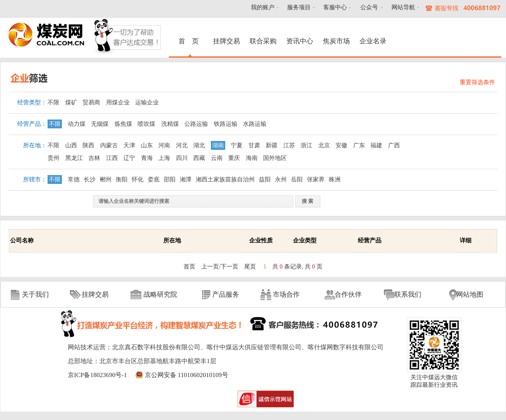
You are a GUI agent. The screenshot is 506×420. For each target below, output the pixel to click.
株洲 (335, 179)
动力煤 (77, 124)
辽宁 (129, 158)
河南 (164, 145)
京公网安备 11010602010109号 (186, 375)
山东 (147, 145)
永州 (281, 179)
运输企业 (147, 102)
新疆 (272, 145)
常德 (74, 179)
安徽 (341, 145)
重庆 (234, 158)
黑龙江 (74, 158)
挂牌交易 (226, 41)
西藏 (199, 158)
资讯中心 (300, 41)
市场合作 (286, 294)
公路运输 (196, 124)
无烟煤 (100, 124)
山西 (71, 145)
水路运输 (255, 124)
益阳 (265, 179)
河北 (182, 145)
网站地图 (470, 294)
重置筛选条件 (477, 82)
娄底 (154, 179)
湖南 (218, 145)
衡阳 (122, 179)
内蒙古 (109, 145)
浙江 (306, 145)
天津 (129, 145)
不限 (53, 102)
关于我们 (35, 294)
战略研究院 (160, 294)
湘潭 (186, 179)
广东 (359, 145)
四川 (182, 158)
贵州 (53, 158)
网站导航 (403, 7)
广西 (394, 145)
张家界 (316, 179)
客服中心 (335, 7)
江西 (112, 158)
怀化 (138, 179)
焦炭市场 (336, 41)
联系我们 (408, 294)
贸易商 (91, 102)
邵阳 (170, 179)
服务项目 (299, 7)
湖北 (199, 145)
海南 (252, 158)
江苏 (289, 145)
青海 (147, 158)
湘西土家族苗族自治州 (225, 179)
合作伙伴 (348, 294)
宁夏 (237, 145)
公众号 (369, 7)
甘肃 (254, 145)
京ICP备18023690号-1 (97, 375)
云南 (217, 158)
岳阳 (297, 179)
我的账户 (263, 7)
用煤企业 (118, 102)
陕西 (88, 145)
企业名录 (373, 41)
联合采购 (263, 41)
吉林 (94, 158)
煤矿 (71, 102)
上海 (164, 158)
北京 (324, 145)
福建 (376, 145)
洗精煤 (170, 124)
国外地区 (275, 158)
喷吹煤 (146, 124)
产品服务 (226, 294)
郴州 (106, 179)
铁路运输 (226, 124)
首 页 (190, 41)
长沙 (90, 179)
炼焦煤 (123, 124)
